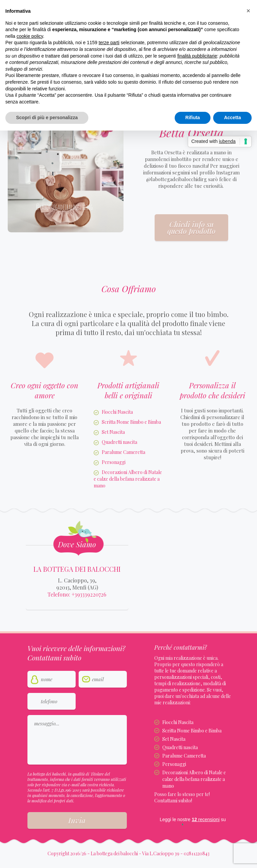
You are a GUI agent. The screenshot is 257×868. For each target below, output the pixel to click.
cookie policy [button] (30, 36)
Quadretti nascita (119, 442)
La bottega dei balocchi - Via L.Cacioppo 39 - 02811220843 (150, 853)
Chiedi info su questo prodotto (191, 228)
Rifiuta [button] (193, 117)
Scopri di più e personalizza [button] (47, 117)
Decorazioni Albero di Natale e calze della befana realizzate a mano (128, 479)
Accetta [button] (232, 117)
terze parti (109, 43)
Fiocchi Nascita (117, 412)
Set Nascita (113, 432)
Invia (77, 820)
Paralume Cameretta (123, 452)
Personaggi (114, 462)
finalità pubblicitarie (197, 56)
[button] (248, 11)
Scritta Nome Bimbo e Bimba (131, 422)
